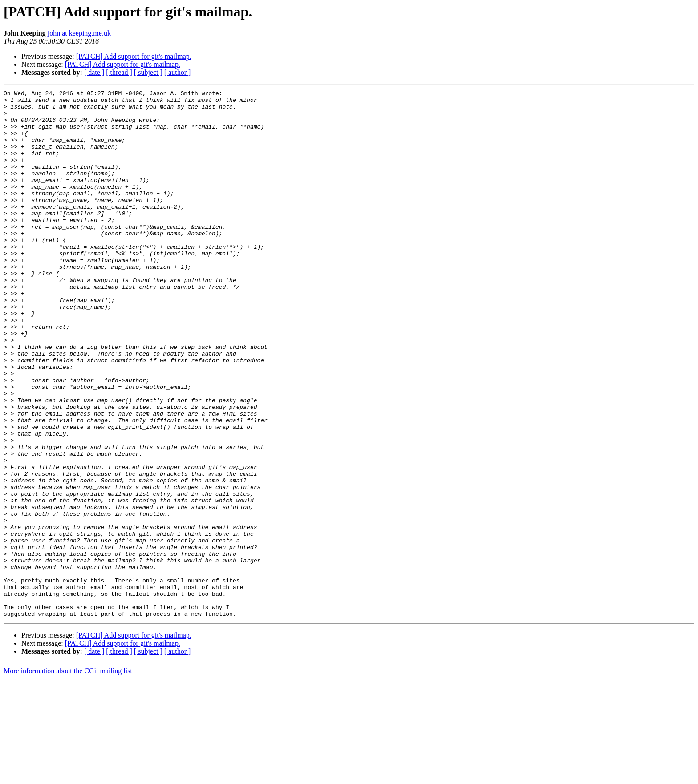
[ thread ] (119, 72)
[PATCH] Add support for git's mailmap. (134, 56)
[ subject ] (148, 72)
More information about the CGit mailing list (68, 776)
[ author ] (178, 72)
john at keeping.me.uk (79, 33)
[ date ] (94, 72)
